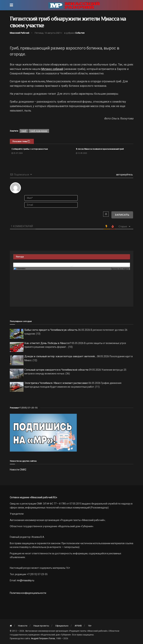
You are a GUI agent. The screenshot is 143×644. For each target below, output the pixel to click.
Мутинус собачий (52, 69)
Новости (23, 626)
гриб (24, 131)
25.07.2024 (17, 153)
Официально (62, 626)
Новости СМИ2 (18, 470)
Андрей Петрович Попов (43, 639)
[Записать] (122, 215)
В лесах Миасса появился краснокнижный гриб (100, 149)
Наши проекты (41, 626)
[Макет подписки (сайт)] (43, 432)
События (80, 33)
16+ (90, 626)
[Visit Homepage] (74, 5)
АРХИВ (78, 626)
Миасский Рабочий (19, 33)
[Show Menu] (11, 5)
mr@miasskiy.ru (25, 580)
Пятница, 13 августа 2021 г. (49, 33)
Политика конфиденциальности (28, 593)
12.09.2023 (81, 153)
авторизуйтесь (124, 175)
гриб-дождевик (39, 131)
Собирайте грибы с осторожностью (30, 149)
